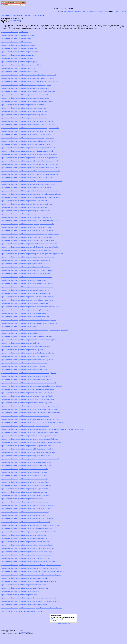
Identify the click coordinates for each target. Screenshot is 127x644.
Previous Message (35, 611)
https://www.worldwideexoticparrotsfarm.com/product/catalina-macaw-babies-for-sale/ (26, 217)
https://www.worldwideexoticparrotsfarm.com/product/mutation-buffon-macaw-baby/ (26, 227)
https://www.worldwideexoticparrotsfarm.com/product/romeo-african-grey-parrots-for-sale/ (28, 148)
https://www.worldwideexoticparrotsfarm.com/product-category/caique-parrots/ (24, 95)
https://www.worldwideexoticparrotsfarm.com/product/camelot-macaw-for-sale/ (24, 475)
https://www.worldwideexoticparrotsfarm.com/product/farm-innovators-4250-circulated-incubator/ (30, 419)
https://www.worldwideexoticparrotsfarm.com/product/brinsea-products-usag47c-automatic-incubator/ (31, 565)
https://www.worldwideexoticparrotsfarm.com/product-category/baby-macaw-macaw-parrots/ (28, 91)
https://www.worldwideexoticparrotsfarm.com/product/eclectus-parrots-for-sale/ (24, 585)
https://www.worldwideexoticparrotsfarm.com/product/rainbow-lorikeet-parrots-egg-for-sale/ (28, 383)
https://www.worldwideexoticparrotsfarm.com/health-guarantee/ (20, 72)
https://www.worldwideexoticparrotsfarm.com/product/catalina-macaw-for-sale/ (24, 479)
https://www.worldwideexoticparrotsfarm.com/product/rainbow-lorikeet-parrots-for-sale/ (27, 545)
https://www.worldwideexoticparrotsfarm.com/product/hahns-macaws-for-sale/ (24, 492)
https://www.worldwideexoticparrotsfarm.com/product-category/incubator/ (23, 105)
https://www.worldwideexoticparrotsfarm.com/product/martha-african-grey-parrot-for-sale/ (28, 138)
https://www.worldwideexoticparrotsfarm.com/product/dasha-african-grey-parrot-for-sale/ (27, 125)
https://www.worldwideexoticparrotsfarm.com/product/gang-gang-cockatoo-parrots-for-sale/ (28, 78)
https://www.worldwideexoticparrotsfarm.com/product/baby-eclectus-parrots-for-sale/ (26, 555)
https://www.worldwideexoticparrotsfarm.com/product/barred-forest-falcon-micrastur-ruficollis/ (29, 562)
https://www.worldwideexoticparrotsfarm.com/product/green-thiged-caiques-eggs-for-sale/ (27, 353)
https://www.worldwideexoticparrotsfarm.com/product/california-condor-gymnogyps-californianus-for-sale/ (33, 571)
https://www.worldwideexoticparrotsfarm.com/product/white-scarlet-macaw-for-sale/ (26, 542)
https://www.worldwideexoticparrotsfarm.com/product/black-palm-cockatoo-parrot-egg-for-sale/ (29, 82)
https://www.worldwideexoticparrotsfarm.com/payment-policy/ (19, 52)
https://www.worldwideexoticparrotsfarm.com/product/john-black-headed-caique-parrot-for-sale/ (29, 247)
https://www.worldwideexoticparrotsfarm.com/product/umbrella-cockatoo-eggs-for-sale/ (27, 403)
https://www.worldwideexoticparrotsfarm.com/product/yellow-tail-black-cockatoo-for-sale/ (28, 300)
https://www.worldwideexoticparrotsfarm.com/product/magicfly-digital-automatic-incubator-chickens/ (31, 442)
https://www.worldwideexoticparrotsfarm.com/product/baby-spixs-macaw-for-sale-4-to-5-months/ (30, 459)
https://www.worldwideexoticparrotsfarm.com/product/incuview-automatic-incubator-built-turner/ (30, 439)
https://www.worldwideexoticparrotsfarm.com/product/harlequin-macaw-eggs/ (24, 363)
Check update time (103, 11)
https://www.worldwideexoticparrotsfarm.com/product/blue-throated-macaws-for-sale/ (26, 462)
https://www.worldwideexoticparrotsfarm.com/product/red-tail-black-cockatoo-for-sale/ (27, 277)
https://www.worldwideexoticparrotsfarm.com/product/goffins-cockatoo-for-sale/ (25, 264)
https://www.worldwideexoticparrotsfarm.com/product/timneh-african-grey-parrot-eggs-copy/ (28, 399)
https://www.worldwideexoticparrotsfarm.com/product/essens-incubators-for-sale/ (25, 416)
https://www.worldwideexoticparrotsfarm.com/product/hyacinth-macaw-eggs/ (24, 366)
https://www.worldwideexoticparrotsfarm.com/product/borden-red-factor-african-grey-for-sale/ (29, 141)
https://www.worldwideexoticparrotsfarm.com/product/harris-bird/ (20, 591)
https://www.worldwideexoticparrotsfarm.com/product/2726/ (19, 595)
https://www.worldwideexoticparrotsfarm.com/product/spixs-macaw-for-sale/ (23, 535)
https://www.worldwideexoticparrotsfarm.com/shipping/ (17, 55)
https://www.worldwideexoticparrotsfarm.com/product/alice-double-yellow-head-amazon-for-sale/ (30, 161)
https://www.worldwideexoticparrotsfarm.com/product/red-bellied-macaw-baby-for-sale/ (27, 230)
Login (61, 11)
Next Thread (5, 611)
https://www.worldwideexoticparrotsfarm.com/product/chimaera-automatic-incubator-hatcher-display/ (31, 413)
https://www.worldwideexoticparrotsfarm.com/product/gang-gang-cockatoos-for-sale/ (26, 260)
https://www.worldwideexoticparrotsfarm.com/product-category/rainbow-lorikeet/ (25, 111)
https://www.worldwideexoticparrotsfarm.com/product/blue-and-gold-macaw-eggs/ (25, 310)
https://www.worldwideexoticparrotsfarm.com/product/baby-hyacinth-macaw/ (24, 207)
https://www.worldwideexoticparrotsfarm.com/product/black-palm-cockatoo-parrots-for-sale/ (28, 75)
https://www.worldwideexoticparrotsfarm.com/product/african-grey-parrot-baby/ (24, 201)
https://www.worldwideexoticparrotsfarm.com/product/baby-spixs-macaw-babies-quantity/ (27, 548)
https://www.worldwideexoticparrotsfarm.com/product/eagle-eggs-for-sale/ (23, 350)
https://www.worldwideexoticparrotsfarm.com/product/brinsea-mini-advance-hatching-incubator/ (29, 409)
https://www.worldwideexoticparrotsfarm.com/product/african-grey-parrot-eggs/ (24, 303)
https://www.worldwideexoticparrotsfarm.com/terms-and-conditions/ (21, 65)
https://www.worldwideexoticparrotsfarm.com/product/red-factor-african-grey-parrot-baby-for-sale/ (30, 234)
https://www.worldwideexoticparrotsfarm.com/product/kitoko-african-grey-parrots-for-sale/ (28, 134)
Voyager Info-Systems (24, 632)
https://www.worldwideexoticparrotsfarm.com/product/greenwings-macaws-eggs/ (25, 356)
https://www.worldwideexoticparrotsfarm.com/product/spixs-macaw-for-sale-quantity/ (26, 552)
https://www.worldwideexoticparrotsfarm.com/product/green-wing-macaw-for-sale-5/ (26, 489)
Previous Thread (15, 611)
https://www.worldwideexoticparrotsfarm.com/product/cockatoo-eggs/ (21, 333)
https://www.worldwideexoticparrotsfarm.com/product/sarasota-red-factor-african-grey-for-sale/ (29, 154)
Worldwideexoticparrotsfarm (16, 20)
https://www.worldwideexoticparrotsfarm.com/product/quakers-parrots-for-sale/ (24, 605)
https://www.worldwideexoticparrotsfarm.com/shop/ (16, 38)
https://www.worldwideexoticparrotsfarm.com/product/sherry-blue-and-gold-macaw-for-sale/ (28, 532)
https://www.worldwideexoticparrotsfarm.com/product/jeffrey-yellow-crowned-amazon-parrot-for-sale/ (31, 181)
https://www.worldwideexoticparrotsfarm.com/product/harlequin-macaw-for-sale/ (25, 495)
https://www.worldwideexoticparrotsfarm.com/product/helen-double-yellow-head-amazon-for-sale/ (30, 174)
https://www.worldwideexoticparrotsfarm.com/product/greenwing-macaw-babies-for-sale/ (27, 224)
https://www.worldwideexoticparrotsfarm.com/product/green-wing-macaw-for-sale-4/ (26, 485)
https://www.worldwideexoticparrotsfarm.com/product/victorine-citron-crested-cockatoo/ (27, 297)
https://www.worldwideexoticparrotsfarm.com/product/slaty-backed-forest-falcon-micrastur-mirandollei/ (32, 608)
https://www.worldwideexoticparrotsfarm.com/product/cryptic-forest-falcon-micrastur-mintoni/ (29, 581)
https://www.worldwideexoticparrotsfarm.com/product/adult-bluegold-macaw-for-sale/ (26, 446)
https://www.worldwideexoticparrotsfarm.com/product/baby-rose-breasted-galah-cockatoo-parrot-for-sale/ (32, 254)
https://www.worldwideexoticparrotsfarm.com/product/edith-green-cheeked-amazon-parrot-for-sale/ (30, 171)
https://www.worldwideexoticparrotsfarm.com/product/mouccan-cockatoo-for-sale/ (25, 274)
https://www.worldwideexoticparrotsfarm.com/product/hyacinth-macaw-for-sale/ (25, 502)
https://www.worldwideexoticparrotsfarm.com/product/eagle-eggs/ (20, 343)
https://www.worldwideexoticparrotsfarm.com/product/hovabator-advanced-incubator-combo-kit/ (29, 432)
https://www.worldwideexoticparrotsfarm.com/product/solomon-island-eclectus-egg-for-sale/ (28, 393)
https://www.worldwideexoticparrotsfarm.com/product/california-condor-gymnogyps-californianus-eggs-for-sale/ (34, 330)
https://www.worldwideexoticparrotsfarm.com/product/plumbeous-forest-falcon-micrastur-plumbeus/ (31, 601)
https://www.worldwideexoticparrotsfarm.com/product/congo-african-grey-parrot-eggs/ (26, 336)
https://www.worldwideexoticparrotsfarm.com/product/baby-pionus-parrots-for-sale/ (26, 211)
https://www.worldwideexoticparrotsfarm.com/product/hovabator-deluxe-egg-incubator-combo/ (29, 436)
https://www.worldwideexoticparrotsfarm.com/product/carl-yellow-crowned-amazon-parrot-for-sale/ (30, 164)
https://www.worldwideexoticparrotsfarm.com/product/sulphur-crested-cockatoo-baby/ (26, 237)
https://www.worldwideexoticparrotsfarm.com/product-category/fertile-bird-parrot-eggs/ (27, 101)
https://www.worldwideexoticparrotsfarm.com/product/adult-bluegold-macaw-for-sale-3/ (27, 449)
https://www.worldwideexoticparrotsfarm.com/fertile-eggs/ (18, 35)
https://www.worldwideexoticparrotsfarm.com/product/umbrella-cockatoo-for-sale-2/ (26, 293)
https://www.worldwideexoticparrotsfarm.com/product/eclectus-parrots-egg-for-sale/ (26, 346)
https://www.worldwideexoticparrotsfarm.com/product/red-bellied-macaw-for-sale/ (25, 522)
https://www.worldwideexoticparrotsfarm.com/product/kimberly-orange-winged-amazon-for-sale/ (30, 191)
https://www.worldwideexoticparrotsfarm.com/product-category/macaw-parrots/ (24, 108)
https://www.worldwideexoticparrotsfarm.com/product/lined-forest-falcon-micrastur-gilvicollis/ (29, 598)
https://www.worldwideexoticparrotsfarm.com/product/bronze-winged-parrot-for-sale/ (26, 466)
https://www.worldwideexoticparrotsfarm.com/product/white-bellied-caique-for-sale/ (26, 250)
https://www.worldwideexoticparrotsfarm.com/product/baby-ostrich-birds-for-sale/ (25, 558)
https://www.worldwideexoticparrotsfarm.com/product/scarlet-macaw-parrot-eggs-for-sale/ (27, 389)
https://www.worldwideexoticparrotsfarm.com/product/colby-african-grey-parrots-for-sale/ (27, 121)
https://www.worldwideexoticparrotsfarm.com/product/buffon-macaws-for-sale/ (24, 469)
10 (125, 11)
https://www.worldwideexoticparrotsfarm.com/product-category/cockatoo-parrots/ (25, 98)
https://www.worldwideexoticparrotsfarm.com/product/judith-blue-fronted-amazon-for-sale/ (28, 184)
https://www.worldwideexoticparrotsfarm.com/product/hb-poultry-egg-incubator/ (25, 426)
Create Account (57, 619)
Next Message (25, 611)
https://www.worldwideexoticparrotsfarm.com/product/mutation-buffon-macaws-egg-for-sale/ (28, 373)
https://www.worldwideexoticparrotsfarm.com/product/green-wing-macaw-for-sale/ (25, 482)
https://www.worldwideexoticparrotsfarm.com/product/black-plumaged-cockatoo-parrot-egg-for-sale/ (31, 307)
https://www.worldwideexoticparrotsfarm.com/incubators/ (18, 45)
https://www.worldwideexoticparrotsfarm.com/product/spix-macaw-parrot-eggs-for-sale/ (27, 396)
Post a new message (88, 11)
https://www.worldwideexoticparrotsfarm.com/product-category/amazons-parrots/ (25, 88)
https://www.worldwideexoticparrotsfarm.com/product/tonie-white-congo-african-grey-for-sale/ (29, 158)
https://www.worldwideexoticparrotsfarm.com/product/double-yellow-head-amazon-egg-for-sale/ (29, 340)
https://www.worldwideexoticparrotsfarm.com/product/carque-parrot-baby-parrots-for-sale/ (28, 214)
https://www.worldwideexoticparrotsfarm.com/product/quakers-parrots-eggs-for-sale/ (26, 379)
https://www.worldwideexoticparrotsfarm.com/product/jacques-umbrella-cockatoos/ (25, 267)
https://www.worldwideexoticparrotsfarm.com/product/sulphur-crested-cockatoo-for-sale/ (27, 287)
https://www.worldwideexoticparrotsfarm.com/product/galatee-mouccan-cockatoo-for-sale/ (28, 257)
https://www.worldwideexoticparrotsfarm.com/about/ (16, 42)
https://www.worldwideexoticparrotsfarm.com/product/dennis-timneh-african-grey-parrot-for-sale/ (30, 128)
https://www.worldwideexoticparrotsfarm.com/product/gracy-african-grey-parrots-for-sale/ (27, 131)
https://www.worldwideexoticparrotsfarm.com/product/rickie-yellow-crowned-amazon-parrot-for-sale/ (31, 194)
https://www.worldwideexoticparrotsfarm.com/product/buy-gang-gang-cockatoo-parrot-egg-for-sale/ (30, 323)
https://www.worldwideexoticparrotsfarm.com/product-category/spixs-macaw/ (24, 115)
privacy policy (19, 630)
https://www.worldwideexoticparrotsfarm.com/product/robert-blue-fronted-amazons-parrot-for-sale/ (30, 197)
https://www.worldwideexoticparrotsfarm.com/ (15, 32)
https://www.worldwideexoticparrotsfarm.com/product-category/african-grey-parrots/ (26, 85)
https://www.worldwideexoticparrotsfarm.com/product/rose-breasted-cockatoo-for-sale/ (26, 283)
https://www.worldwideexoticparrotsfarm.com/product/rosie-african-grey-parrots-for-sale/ (27, 151)
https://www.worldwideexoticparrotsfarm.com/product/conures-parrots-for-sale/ (24, 578)
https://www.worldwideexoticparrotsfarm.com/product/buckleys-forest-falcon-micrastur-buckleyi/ (30, 568)
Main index (79, 11)
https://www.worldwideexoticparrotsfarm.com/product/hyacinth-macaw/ (22, 499)
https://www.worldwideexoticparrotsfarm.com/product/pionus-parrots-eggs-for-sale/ (26, 376)
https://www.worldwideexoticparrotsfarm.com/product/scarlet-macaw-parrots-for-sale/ (26, 528)
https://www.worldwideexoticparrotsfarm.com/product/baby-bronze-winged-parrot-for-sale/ (28, 452)
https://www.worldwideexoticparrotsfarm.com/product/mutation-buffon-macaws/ (25, 512)
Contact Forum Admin (69, 11)
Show (70, 8)
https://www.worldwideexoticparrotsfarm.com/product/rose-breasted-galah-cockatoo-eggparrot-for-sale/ (31, 386)
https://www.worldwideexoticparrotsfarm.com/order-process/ (19, 48)
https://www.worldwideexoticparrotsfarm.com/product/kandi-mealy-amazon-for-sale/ (26, 187)
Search (96, 11)
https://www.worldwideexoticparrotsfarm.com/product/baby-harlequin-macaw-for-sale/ (26, 204)
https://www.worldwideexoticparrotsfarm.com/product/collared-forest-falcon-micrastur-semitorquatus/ (31, 575)
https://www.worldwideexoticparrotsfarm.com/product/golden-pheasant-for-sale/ (25, 588)
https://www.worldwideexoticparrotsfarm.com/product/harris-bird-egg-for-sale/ (24, 370)
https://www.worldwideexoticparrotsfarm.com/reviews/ (17, 58)
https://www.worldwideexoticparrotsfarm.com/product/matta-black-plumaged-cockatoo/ (27, 270)
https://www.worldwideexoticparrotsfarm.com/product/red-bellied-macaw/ (23, 515)
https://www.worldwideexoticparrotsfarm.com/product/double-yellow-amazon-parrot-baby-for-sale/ (30, 221)
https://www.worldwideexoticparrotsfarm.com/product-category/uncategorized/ (24, 118)
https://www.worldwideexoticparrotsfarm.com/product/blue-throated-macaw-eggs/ (25, 313)
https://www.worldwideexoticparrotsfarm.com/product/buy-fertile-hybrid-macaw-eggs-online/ (28, 320)
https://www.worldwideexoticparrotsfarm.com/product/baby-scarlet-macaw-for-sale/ (26, 456)
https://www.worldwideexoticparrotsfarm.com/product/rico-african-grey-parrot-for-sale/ (27, 144)
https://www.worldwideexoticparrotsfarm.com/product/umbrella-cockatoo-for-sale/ (25, 290)
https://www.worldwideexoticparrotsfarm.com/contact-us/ (18, 68)
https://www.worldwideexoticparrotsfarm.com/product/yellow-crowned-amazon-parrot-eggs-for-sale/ (31, 406)
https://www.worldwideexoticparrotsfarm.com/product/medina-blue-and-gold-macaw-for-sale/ (29, 505)
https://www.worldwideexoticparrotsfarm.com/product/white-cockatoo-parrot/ (24, 538)
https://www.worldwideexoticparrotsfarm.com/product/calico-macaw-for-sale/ (24, 472)
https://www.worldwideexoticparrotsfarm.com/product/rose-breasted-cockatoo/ (24, 280)
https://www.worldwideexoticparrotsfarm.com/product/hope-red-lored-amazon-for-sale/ (27, 178)
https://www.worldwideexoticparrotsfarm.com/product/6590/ (19, 327)
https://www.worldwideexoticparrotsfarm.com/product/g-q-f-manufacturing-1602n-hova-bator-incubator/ (32, 423)
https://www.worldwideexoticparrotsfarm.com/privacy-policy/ (19, 62)
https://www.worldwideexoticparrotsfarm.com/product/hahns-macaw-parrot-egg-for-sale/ (27, 360)
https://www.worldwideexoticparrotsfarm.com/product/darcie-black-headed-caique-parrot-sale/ (29, 244)
